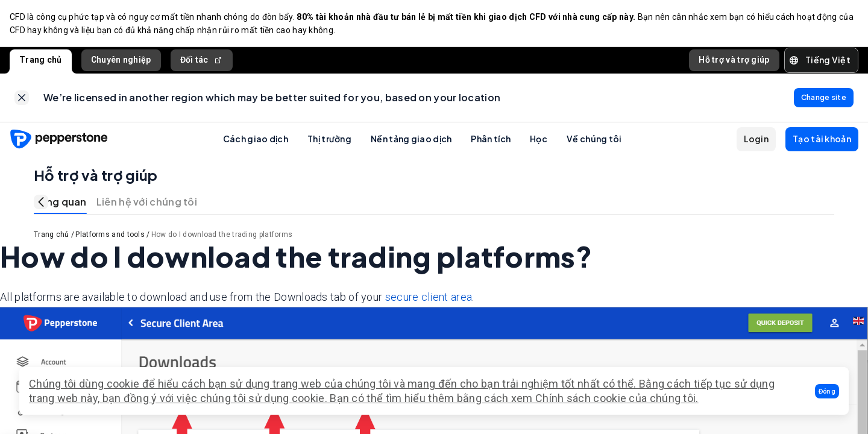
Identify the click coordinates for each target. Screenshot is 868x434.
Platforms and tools (110, 234)
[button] (827, 391)
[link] (22, 98)
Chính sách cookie (581, 398)
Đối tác (202, 60)
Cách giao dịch (256, 139)
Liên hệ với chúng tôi (147, 202)
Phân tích (491, 139)
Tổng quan (60, 202)
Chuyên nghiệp (121, 60)
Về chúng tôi (594, 139)
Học (539, 139)
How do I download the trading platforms (222, 234)
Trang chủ (41, 60)
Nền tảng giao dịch (411, 139)
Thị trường (329, 139)
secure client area (429, 297)
